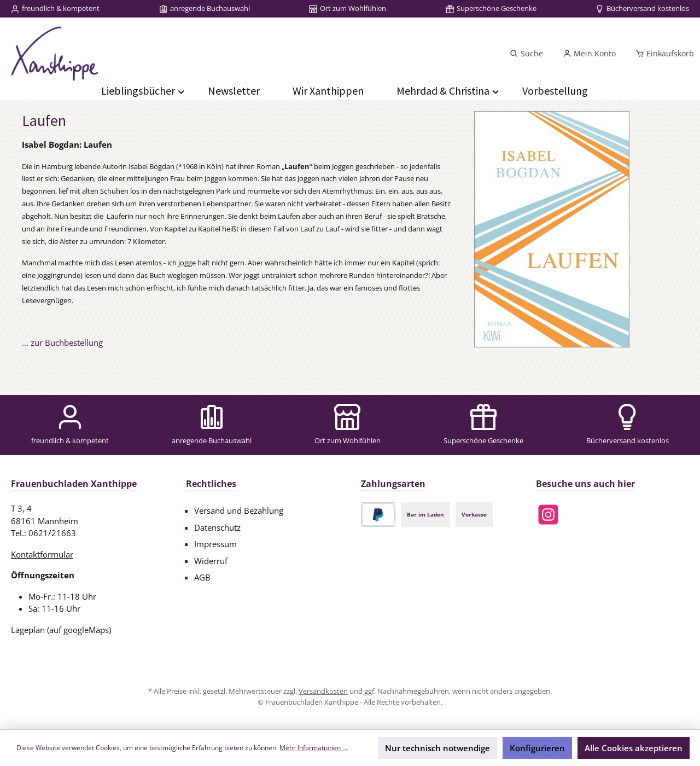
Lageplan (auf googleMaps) (61, 630)
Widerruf (211, 561)
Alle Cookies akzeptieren (634, 748)
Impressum (215, 544)
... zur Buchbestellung (62, 343)
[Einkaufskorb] (661, 54)
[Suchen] (526, 54)
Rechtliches (211, 484)
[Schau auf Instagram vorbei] (548, 515)
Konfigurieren (537, 748)
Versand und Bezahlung (239, 510)
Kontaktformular (42, 554)
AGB (202, 577)
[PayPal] (378, 515)
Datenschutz (217, 527)
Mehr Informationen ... (313, 748)
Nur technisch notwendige (437, 748)
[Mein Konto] (589, 54)
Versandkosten (323, 691)
